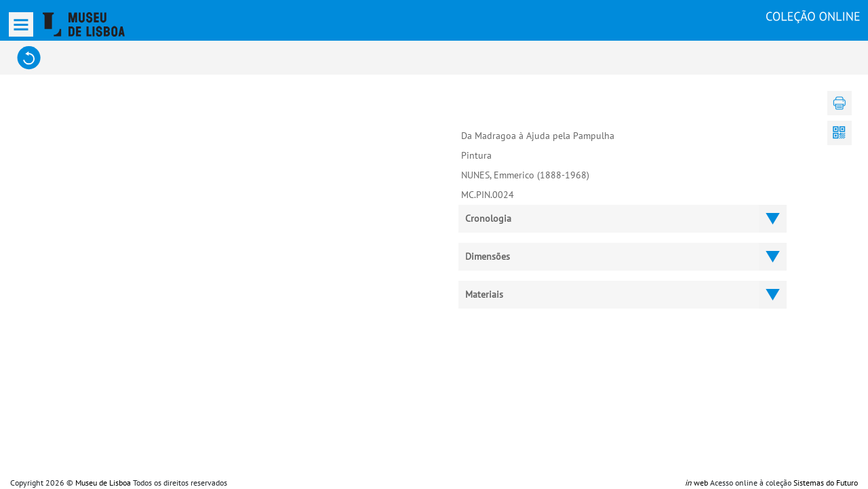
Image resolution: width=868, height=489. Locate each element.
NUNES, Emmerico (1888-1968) (525, 175)
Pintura (476, 155)
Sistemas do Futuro (826, 483)
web (696, 483)
